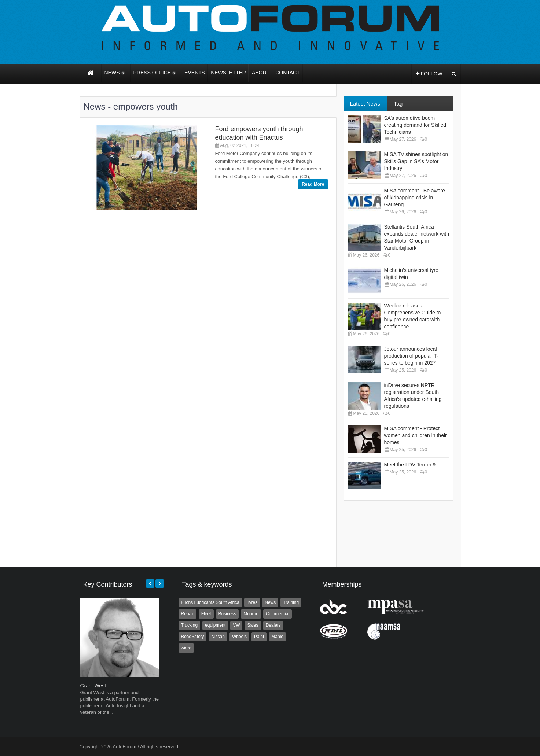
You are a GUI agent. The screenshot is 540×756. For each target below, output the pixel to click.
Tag (398, 104)
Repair (188, 614)
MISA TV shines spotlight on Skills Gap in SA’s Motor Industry (416, 161)
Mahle (277, 637)
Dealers (273, 625)
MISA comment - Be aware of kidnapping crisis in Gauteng (415, 198)
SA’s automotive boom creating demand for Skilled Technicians (415, 125)
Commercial (278, 614)
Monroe (251, 614)
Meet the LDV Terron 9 (410, 465)
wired (186, 648)
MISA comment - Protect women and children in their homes (416, 435)
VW (236, 625)
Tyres (252, 602)
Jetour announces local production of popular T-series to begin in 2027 (411, 356)
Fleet (206, 614)
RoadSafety (193, 637)
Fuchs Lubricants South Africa (210, 602)
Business (227, 614)
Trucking (190, 625)
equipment (215, 625)
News (270, 602)
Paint (259, 637)
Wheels (239, 637)
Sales (253, 625)
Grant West (93, 686)
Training (291, 602)
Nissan (218, 637)
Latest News (365, 104)
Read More (313, 184)
